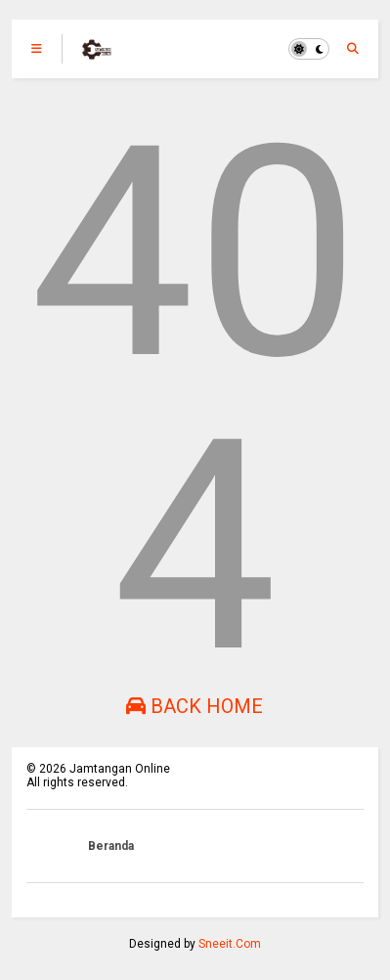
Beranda (111, 846)
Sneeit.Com (230, 944)
